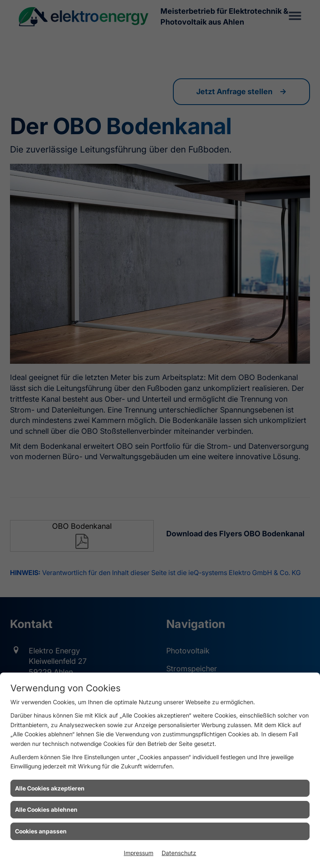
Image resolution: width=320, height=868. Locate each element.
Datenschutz (179, 853)
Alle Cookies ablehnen (46, 809)
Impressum (139, 853)
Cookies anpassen (41, 831)
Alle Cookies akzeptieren (50, 788)
